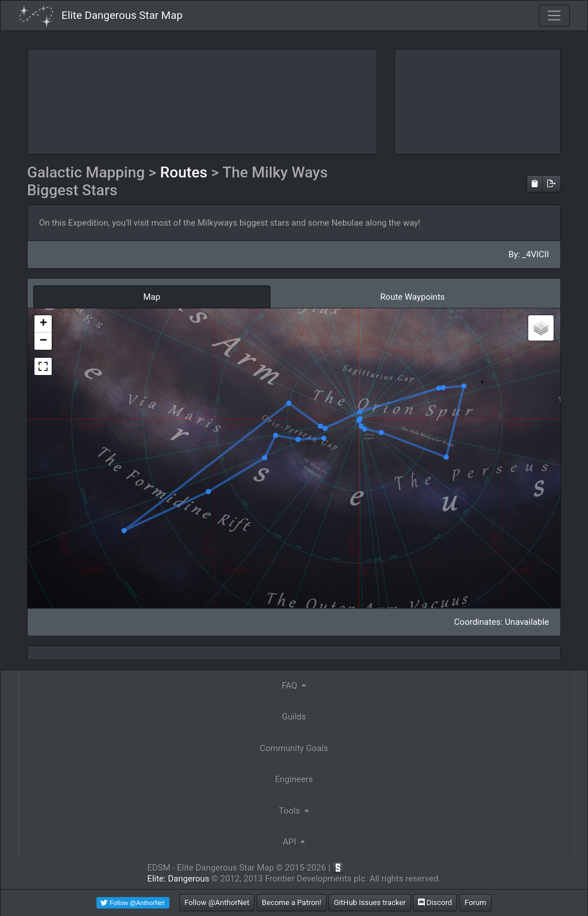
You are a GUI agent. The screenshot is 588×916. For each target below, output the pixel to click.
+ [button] (43, 324)
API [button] (291, 842)
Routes (186, 172)
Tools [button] (291, 811)
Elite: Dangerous (178, 879)
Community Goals (294, 748)
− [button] (43, 341)
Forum (475, 903)
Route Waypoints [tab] (412, 297)
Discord (435, 903)
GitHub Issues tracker (370, 903)
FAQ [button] (291, 686)
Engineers (294, 779)
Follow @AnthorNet (217, 903)
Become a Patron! (292, 903)
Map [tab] (152, 297)
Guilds (294, 717)
